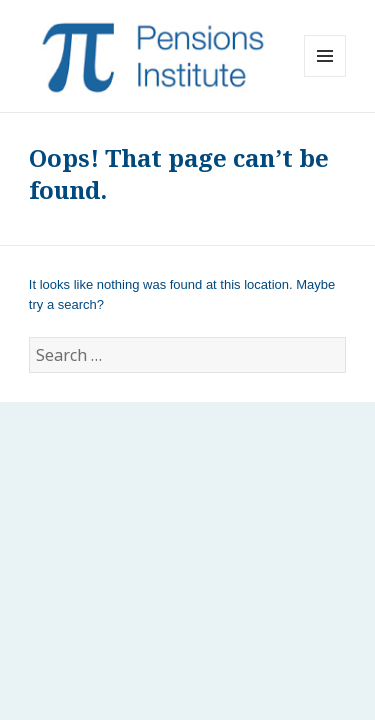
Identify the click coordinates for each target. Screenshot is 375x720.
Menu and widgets (325, 76)
